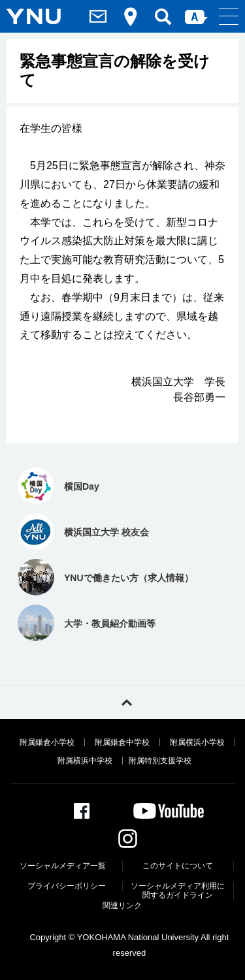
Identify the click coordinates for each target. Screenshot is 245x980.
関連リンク (122, 906)
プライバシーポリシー (67, 886)
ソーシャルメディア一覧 (63, 866)
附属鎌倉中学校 (122, 742)
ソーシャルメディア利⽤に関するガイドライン (178, 891)
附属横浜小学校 (197, 742)
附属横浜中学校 (85, 761)
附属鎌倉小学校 (47, 742)
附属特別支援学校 (160, 761)
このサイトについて (178, 866)
